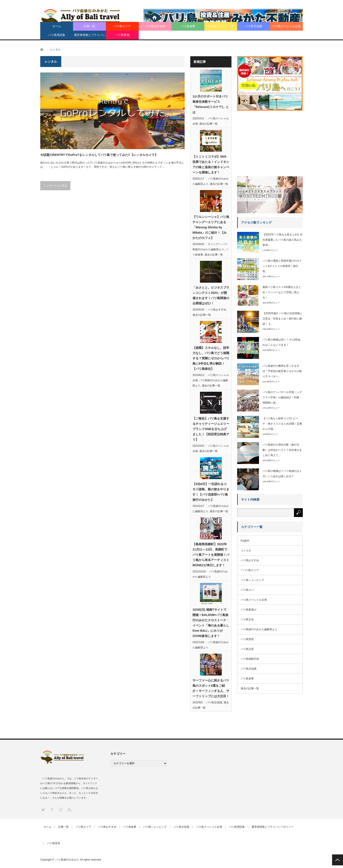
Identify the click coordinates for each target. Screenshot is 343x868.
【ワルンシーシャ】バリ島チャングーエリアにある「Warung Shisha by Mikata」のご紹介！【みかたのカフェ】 (211, 227)
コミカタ (246, 550)
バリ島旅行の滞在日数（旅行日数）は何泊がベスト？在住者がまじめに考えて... (282, 450)
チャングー (214, 244)
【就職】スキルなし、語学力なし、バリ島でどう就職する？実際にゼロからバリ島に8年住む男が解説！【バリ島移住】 (211, 358)
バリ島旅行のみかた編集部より (259, 629)
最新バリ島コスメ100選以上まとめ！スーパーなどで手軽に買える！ (282, 292)
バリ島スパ (247, 590)
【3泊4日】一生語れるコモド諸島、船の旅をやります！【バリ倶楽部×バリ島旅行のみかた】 (211, 492)
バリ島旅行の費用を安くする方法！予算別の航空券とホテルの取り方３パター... (282, 371)
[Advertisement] (270, 142)
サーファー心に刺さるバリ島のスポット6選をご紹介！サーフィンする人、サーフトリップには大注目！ (211, 688)
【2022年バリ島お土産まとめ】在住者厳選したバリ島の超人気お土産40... (283, 240)
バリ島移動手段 (250, 659)
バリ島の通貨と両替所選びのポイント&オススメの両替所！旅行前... (282, 266)
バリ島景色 (122, 35)
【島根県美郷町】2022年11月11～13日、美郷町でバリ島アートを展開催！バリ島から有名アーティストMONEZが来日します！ (211, 555)
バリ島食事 (188, 26)
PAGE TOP (338, 860)
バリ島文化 (247, 619)
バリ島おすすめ (155, 26)
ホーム (57, 26)
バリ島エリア (122, 26)
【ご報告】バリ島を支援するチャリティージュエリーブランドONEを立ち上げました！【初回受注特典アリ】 (211, 429)
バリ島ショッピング (221, 26)
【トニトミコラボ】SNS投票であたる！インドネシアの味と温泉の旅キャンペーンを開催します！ (211, 164)
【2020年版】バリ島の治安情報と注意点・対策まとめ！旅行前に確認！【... (283, 319)
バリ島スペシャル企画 (286, 26)
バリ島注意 (247, 649)
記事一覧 (89, 26)
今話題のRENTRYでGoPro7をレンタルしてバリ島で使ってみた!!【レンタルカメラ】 (99, 155)
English (245, 541)
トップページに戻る (55, 186)
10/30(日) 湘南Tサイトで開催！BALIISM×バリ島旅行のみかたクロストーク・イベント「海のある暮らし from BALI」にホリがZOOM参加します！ (211, 623)
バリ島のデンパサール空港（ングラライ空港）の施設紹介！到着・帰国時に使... (282, 397)
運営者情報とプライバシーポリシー (90, 36)
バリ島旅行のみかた (67, 860)
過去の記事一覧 (208, 124)
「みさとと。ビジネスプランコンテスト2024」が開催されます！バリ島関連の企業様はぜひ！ (211, 295)
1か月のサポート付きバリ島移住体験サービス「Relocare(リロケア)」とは (211, 104)
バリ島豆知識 (254, 26)
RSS (69, 809)
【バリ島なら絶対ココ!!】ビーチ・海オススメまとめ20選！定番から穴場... (282, 424)
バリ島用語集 (57, 35)
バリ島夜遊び (248, 610)
